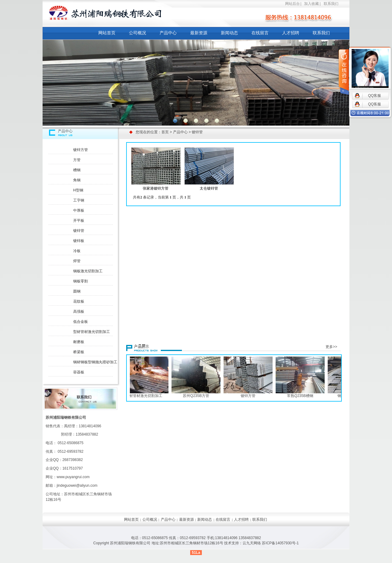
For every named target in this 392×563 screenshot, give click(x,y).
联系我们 (331, 4)
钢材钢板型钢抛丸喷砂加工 (95, 362)
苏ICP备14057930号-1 (280, 543)
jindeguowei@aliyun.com (77, 486)
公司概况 (138, 33)
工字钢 (79, 200)
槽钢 (77, 170)
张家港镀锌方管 (156, 188)
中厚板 (79, 210)
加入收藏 (311, 4)
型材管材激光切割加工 (92, 332)
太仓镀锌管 (209, 188)
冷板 (77, 251)
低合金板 (81, 322)
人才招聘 (291, 33)
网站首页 (107, 33)
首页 (165, 132)
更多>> (331, 347)
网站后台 (292, 4)
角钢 (77, 180)
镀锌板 (79, 241)
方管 (77, 160)
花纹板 (79, 301)
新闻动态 (229, 33)
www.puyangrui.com (73, 477)
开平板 (79, 221)
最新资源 (199, 33)
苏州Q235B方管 (197, 396)
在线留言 (260, 33)
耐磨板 (79, 342)
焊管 (77, 261)
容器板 (79, 372)
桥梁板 (79, 352)
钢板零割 (81, 281)
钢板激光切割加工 (88, 271)
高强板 (79, 312)
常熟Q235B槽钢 (301, 396)
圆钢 (77, 291)
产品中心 (168, 33)
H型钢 (78, 190)
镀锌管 (79, 231)
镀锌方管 (81, 150)
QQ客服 (375, 96)
